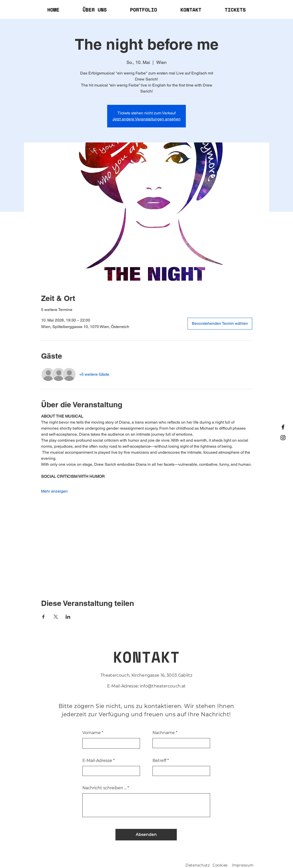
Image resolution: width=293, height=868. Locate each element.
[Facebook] (283, 427)
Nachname (164, 733)
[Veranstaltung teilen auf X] (56, 617)
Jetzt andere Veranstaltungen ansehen (146, 119)
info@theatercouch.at (163, 686)
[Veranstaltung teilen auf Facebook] (43, 617)
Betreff (159, 761)
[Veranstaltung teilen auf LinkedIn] (68, 617)
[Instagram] (283, 438)
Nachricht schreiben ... (104, 788)
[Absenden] (146, 835)
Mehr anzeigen (54, 491)
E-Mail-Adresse (97, 761)
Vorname (92, 733)
